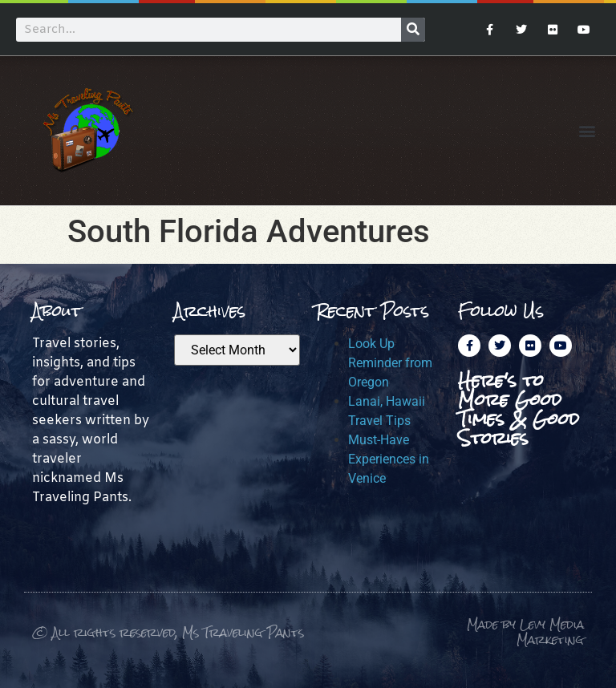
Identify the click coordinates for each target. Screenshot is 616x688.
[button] (587, 130)
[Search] (413, 30)
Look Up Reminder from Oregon (390, 363)
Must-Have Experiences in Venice (389, 459)
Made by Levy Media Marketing (525, 632)
